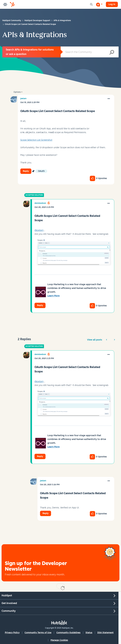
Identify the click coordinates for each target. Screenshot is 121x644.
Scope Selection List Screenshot (36, 140)
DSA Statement (105, 633)
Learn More (53, 296)
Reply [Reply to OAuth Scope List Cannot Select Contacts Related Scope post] (26, 171)
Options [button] (17, 92)
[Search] (90, 52)
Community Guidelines (68, 633)
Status (89, 633)
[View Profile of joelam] (23, 98)
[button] (109, 99)
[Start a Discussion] (99, 4)
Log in (112, 4)
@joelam (39, 230)
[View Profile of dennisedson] (40, 203)
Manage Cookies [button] (59, 640)
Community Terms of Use (38, 633)
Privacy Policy (12, 633)
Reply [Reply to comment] (40, 305)
